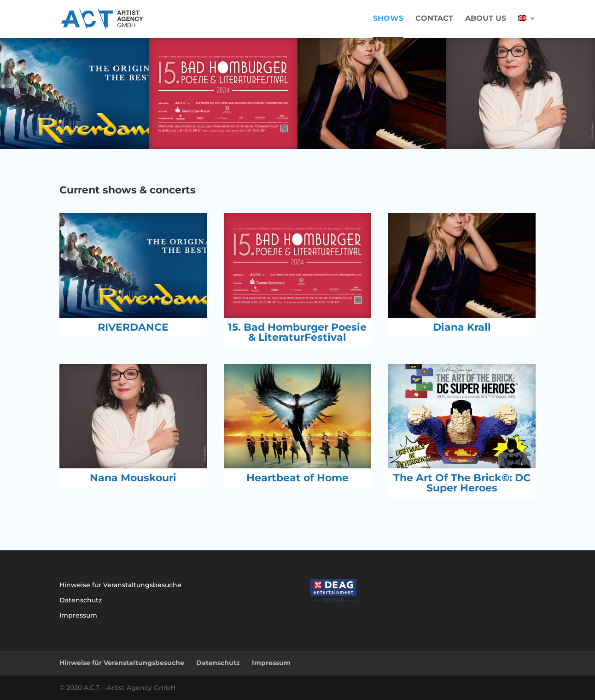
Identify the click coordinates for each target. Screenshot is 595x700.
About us (486, 19)
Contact (434, 19)
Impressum (78, 615)
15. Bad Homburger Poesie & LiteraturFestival (297, 332)
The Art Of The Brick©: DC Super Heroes (462, 483)
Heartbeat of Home (297, 478)
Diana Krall (462, 327)
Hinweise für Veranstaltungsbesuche (120, 585)
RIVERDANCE (133, 327)
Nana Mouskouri (133, 478)
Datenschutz (81, 600)
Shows (388, 19)
